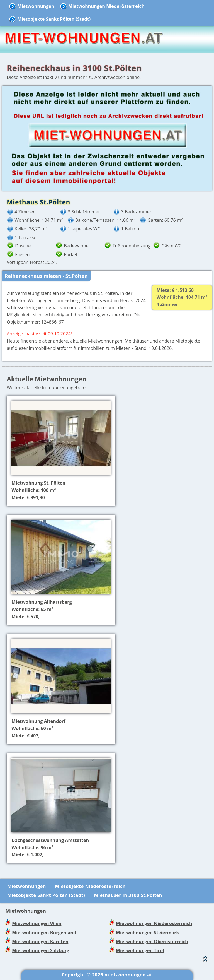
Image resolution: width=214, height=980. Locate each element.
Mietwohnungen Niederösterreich (106, 6)
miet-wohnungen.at (128, 975)
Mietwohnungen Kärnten (40, 942)
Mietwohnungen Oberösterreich (152, 942)
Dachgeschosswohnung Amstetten (50, 840)
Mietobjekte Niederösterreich (90, 886)
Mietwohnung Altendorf (38, 721)
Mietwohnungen (36, 6)
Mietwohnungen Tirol (140, 950)
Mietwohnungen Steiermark (148, 933)
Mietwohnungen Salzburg (41, 950)
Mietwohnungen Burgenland (44, 933)
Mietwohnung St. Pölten (38, 483)
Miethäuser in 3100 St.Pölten (128, 895)
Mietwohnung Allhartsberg (42, 602)
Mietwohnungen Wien (37, 923)
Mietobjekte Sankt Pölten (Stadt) (54, 19)
